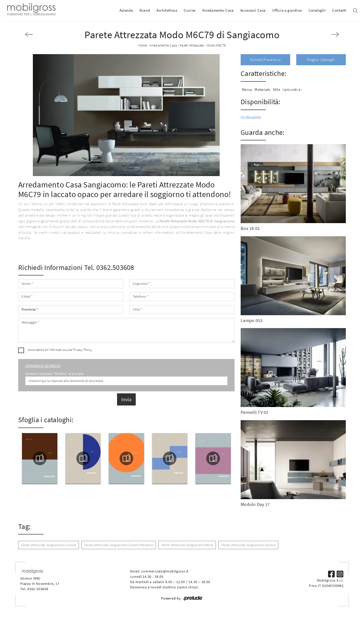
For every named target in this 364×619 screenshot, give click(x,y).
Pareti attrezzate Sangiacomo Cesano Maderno (119, 545)
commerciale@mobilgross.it (165, 571)
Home (143, 45)
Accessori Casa (253, 10)
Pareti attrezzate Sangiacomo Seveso (248, 545)
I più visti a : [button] (292, 89)
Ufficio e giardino (287, 10)
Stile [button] (276, 89)
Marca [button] (247, 89)
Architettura (167, 10)
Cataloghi (317, 10)
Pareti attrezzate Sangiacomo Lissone (49, 545)
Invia (126, 399)
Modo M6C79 (216, 45)
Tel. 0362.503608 (109, 267)
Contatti (339, 10)
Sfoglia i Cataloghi (321, 60)
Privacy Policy (83, 350)
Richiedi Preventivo (265, 60)
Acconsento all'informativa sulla (60, 350)
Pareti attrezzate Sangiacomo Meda (187, 545)
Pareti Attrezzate (192, 45)
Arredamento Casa (218, 10)
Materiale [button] (262, 89)
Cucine (190, 10)
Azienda (126, 10)
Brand (145, 10)
